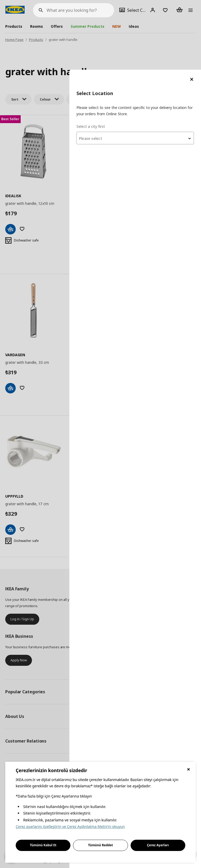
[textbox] (138, 69)
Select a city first (97, 57)
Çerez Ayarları (158, 845)
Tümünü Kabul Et (43, 845)
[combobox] (138, 68)
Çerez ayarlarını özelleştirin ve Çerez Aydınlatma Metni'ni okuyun (70, 826)
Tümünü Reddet (101, 845)
